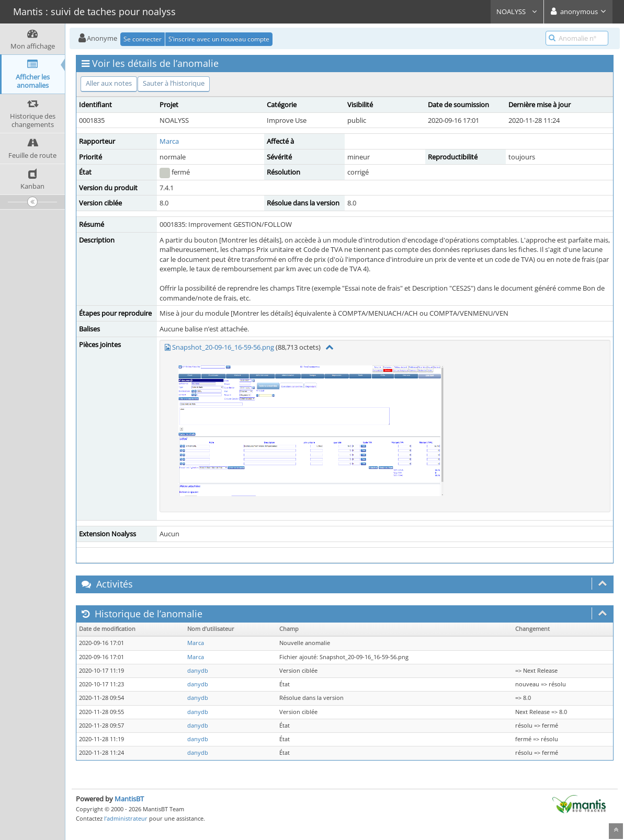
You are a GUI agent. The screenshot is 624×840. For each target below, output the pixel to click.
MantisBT (129, 799)
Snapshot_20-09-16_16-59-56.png (223, 347)
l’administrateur (126, 818)
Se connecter (143, 39)
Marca (169, 141)
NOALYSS (517, 11)
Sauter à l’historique (174, 83)
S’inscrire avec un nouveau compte (219, 39)
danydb (198, 671)
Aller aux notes (109, 83)
